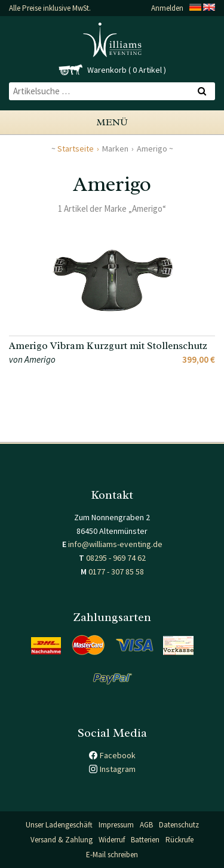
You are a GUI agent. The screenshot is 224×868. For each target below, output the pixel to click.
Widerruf (112, 840)
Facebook (118, 755)
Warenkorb (107, 70)
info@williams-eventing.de (115, 544)
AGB (146, 825)
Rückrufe (179, 840)
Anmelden (167, 8)
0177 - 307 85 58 (116, 572)
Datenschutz (179, 825)
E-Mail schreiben (112, 855)
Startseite (76, 149)
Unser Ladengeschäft (59, 825)
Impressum (116, 825)
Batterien (145, 840)
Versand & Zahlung (62, 840)
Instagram (118, 769)
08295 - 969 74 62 (116, 558)
